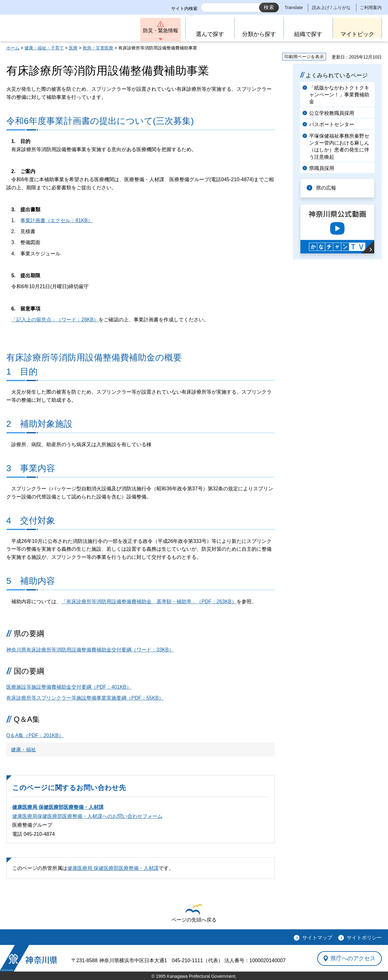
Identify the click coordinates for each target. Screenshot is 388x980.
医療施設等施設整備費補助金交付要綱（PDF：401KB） (69, 687)
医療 (73, 48)
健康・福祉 (23, 750)
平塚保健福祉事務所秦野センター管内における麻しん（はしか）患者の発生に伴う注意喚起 (339, 146)
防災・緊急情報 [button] (161, 31)
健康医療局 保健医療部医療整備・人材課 (58, 807)
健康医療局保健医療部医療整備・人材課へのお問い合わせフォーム (87, 816)
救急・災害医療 (98, 48)
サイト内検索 (184, 8)
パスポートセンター (332, 124)
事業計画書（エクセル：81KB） (56, 220)
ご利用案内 (371, 8)
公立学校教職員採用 (332, 113)
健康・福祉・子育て (44, 48)
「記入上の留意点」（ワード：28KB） (55, 320)
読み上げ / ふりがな (331, 8)
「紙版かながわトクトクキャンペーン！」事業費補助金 (339, 95)
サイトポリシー (364, 938)
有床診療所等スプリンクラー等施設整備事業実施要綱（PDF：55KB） (85, 698)
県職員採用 (322, 168)
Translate (294, 8)
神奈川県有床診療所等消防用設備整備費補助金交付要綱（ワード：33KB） (90, 650)
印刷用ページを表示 (304, 57)
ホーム (13, 48)
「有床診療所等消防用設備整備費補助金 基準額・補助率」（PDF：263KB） (149, 602)
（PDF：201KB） (35, 735)
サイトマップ (317, 938)
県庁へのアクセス (353, 958)
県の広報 (326, 188)
